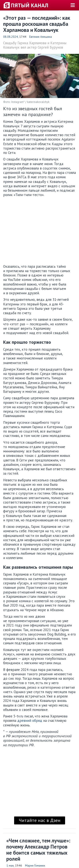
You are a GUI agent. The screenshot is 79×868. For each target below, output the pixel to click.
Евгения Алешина (41, 37)
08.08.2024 (11, 37)
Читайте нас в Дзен (40, 820)
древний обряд (30, 721)
